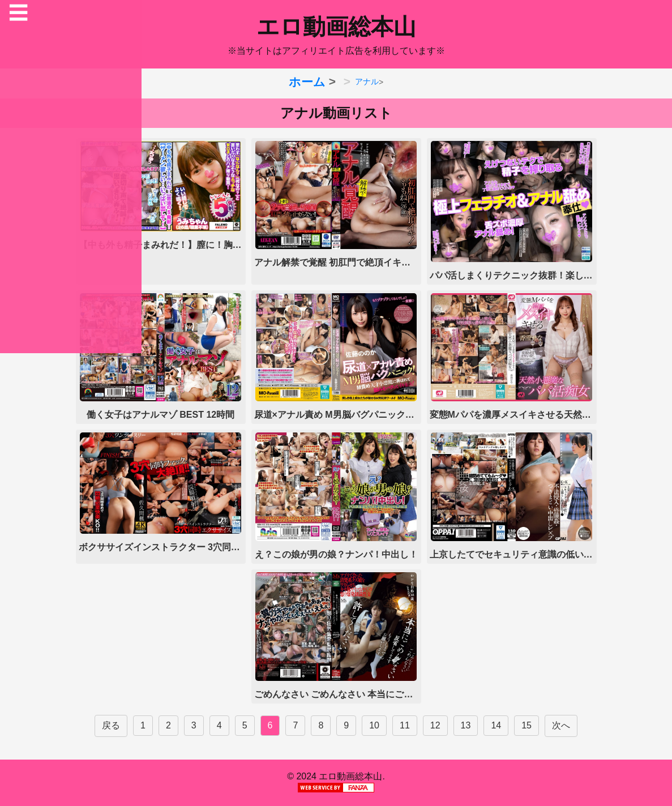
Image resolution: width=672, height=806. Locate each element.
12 (435, 725)
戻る (111, 725)
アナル (367, 82)
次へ (561, 725)
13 (466, 725)
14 (496, 725)
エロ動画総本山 (336, 27)
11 (405, 725)
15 (527, 725)
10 (374, 725)
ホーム (307, 82)
